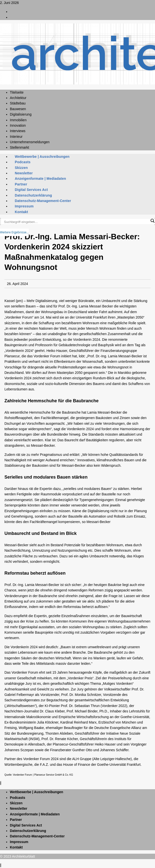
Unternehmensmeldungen (30, 142)
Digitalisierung (21, 114)
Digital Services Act (31, 190)
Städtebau (18, 103)
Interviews (18, 131)
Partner (21, 184)
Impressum (24, 206)
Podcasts (23, 162)
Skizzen (21, 168)
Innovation (18, 125)
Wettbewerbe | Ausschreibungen (42, 157)
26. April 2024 (17, 284)
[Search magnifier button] (152, 221)
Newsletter (24, 173)
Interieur (16, 137)
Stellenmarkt (19, 147)
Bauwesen (18, 109)
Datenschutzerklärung (33, 195)
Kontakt (21, 212)
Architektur (18, 98)
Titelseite (17, 92)
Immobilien (18, 120)
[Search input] (76, 222)
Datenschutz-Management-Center (43, 201)
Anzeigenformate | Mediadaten (40, 179)
